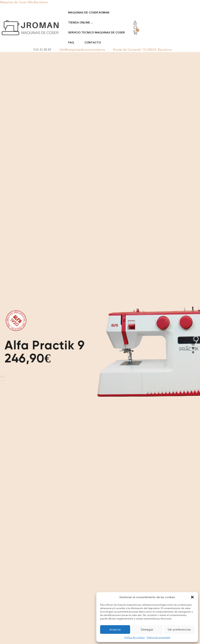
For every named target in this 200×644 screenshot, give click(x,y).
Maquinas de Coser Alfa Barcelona (24, 2)
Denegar (147, 630)
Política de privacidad (158, 637)
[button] (192, 597)
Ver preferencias (179, 630)
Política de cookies (135, 637)
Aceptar (115, 630)
